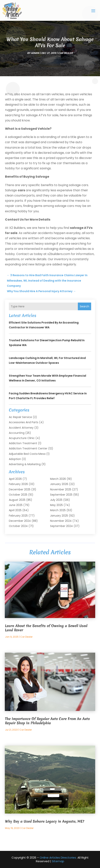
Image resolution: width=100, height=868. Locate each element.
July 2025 (56, 500)
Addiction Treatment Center (28, 448)
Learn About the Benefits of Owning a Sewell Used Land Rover (46, 628)
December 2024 (20, 521)
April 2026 (15, 479)
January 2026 (59, 484)
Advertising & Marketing (25, 464)
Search (84, 306)
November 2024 (61, 521)
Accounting (17, 433)
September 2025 (61, 495)
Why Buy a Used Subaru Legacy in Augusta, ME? (45, 821)
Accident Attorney (21, 428)
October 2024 (18, 526)
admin (35, 53)
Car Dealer (66, 53)
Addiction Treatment (23, 443)
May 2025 (56, 505)
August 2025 (17, 500)
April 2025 (15, 510)
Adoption (15, 459)
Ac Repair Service (20, 417)
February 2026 (18, 484)
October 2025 (18, 495)
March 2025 (58, 510)
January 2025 (59, 516)
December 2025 (20, 489)
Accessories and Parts (24, 422)
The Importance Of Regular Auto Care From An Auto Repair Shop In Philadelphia (47, 721)
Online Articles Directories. (58, 858)
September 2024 (61, 526)
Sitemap (58, 861)
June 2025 (16, 505)
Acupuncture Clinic (22, 438)
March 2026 (58, 479)
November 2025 (61, 489)
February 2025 (18, 516)
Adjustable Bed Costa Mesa (27, 454)
